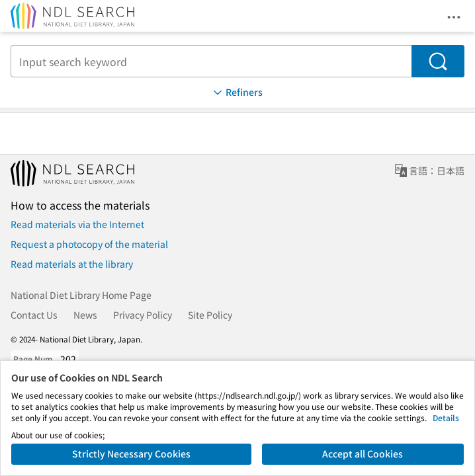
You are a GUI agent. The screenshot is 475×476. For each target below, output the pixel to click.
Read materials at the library (72, 264)
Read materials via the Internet (77, 224)
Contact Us (34, 315)
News (85, 315)
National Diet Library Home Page (81, 295)
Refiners (237, 92)
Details (446, 417)
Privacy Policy (143, 315)
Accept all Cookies (363, 454)
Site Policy (210, 315)
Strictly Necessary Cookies (131, 454)
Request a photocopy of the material (89, 244)
